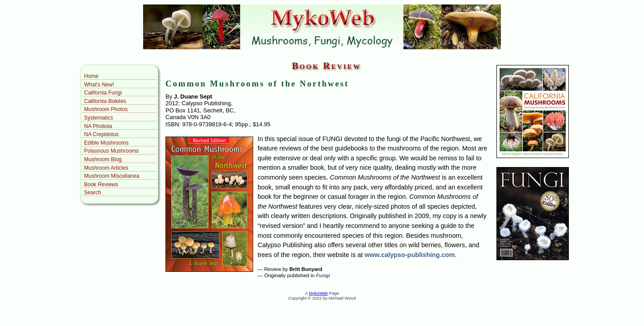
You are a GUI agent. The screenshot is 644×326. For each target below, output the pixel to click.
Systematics (99, 118)
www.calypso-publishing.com (410, 255)
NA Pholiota (98, 126)
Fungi (323, 275)
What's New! (99, 85)
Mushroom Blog (103, 159)
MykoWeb (318, 293)
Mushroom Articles (106, 168)
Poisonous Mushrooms (111, 151)
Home (91, 76)
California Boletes (105, 101)
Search (93, 193)
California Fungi (103, 93)
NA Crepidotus (101, 134)
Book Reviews (101, 184)
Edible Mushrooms (106, 143)
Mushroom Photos (106, 109)
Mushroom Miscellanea (112, 176)
